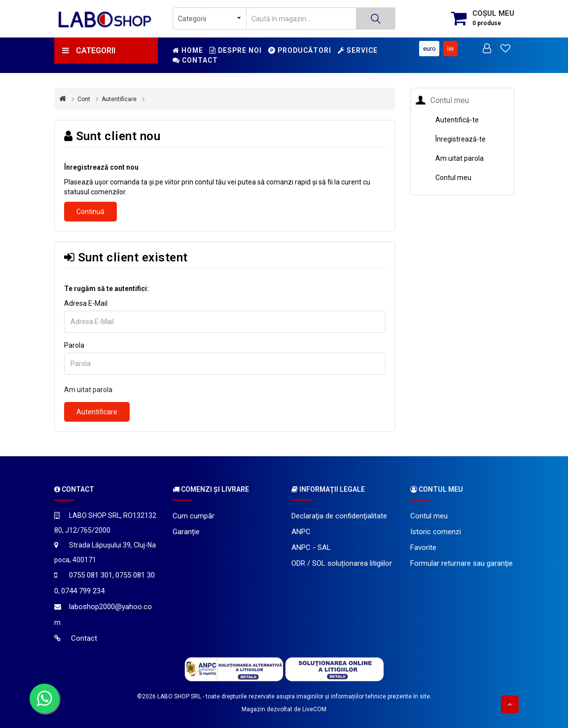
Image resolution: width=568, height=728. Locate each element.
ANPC (301, 532)
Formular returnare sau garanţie (461, 563)
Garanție (186, 532)
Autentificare (119, 99)
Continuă (90, 212)
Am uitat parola (88, 390)
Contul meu (453, 178)
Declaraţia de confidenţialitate (339, 516)
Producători (300, 50)
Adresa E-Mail (86, 303)
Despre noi (236, 50)
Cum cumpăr (194, 516)
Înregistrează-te (461, 139)
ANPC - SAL (311, 547)
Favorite (423, 547)
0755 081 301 (91, 575)
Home (188, 50)
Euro (425, 49)
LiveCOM (314, 709)
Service (358, 50)
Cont (84, 99)
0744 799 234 (83, 591)
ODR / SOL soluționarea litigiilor (342, 563)
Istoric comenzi (436, 532)
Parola (74, 345)
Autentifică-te (457, 120)
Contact (195, 60)
